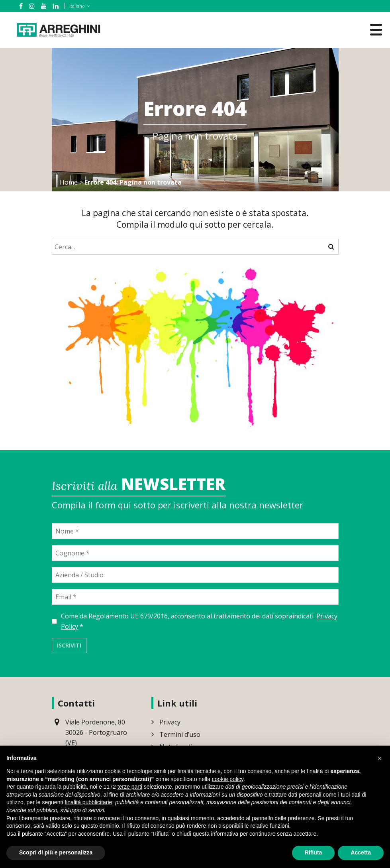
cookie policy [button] (228, 779)
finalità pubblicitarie (88, 802)
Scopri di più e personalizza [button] (56, 852)
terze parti (130, 787)
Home (69, 182)
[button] (380, 758)
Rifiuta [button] (314, 852)
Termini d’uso (180, 734)
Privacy (170, 722)
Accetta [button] (361, 852)
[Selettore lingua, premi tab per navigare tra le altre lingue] (78, 6)
